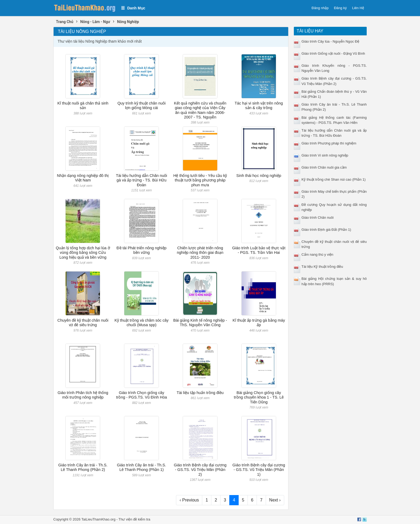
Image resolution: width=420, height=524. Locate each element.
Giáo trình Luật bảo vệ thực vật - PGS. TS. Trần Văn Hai (259, 250)
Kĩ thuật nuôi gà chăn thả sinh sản (83, 105)
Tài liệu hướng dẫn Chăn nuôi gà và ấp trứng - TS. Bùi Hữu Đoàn (142, 180)
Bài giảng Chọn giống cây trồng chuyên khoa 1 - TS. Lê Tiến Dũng (259, 397)
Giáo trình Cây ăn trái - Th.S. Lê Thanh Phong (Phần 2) (83, 467)
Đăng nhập (320, 8)
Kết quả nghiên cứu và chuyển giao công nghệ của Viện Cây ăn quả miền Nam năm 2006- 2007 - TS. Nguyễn (200, 110)
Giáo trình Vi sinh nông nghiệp (325, 155)
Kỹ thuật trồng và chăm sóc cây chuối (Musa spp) (142, 323)
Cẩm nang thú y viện (318, 254)
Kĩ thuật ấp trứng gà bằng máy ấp (259, 323)
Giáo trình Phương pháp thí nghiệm (329, 143)
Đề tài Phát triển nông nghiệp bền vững (141, 250)
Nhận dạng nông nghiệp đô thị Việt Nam (83, 178)
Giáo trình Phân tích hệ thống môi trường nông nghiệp (83, 395)
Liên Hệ (358, 8)
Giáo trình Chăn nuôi (318, 218)
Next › (275, 500)
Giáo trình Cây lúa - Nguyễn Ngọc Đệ (331, 41)
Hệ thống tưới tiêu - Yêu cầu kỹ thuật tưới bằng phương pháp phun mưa (200, 180)
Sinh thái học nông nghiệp (259, 176)
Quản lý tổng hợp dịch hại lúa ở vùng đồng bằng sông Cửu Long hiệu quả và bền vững (83, 253)
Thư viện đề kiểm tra (134, 519)
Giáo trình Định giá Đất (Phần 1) (326, 230)
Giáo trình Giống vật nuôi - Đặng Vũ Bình (333, 53)
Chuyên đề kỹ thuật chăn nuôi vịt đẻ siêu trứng (83, 323)
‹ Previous (189, 500)
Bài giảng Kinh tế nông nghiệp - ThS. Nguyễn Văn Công (200, 323)
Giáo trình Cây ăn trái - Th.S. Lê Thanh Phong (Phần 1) (141, 467)
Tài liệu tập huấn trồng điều (200, 393)
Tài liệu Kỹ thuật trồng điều (322, 267)
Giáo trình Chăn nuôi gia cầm (324, 167)
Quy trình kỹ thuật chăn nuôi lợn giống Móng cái (141, 105)
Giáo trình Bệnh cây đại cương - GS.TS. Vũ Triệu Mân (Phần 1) (259, 470)
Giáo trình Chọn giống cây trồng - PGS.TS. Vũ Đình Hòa (141, 395)
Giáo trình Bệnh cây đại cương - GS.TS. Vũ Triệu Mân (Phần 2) (200, 470)
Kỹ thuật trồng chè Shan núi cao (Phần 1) (334, 179)
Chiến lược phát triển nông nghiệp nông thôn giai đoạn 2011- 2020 (200, 253)
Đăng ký (340, 8)
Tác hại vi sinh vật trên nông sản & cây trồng (259, 105)
